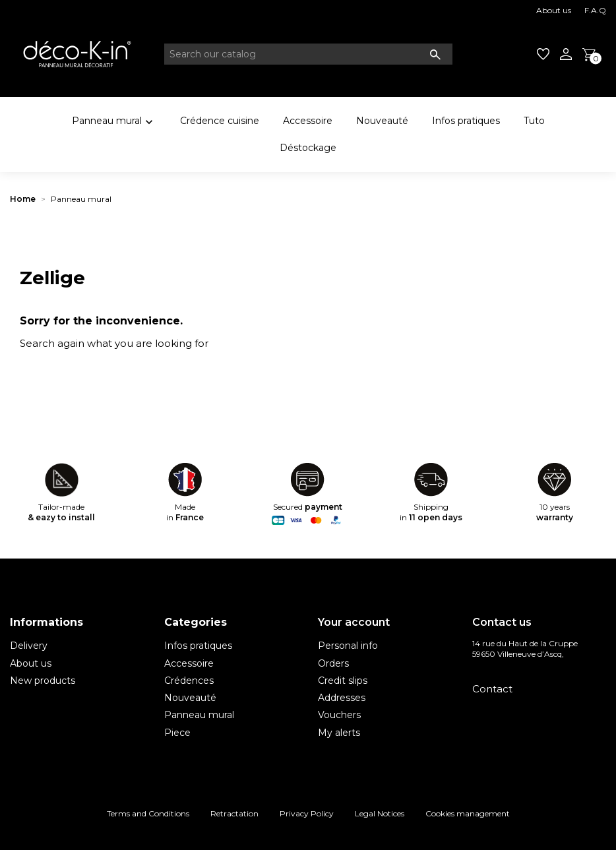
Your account (354, 622)
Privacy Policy (307, 813)
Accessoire (308, 121)
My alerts (339, 733)
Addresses (342, 698)
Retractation (234, 813)
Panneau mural (114, 123)
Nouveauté (382, 121)
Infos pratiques (466, 121)
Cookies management (468, 813)
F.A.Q (595, 10)
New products (43, 681)
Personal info (348, 646)
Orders (333, 663)
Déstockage (308, 148)
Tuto (534, 121)
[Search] (308, 54)
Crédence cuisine (220, 121)
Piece (177, 733)
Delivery (29, 646)
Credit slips (343, 681)
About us (554, 10)
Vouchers (339, 715)
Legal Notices (380, 813)
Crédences (189, 681)
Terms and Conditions (148, 813)
